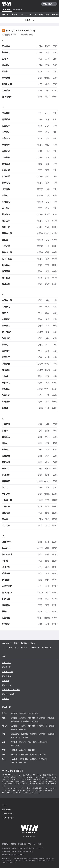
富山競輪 (51, 734)
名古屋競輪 (15, 734)
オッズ (29, 14)
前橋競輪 (23, 718)
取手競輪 (32, 718)
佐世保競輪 (43, 759)
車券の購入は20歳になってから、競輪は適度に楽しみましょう (23, 848)
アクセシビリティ (8, 814)
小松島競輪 (24, 754)
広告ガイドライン (8, 818)
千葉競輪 (23, 726)
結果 (47, 14)
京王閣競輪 (25, 721)
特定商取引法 (22, 844)
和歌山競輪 (43, 742)
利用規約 (13, 844)
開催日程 (5, 14)
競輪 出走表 (6, 676)
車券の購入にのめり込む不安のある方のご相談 (17, 851)
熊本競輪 (23, 762)
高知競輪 (33, 754)
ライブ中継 (38, 14)
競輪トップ (6, 663)
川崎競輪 (32, 726)
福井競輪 (14, 742)
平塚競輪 (40, 726)
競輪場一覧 (6, 667)
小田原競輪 (50, 726)
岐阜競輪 (24, 734)
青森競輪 (23, 713)
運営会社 (5, 844)
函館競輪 (14, 713)
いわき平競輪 (33, 713)
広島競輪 (23, 750)
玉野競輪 (14, 750)
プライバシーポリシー (36, 844)
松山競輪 (42, 754)
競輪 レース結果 (8, 694)
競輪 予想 (6, 681)
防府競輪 (32, 750)
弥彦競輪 (14, 718)
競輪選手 (5, 699)
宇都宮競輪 (41, 718)
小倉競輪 (14, 759)
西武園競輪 (15, 721)
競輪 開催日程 (7, 672)
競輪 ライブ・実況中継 (11, 690)
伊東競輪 (14, 729)
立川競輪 (35, 721)
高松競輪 (14, 754)
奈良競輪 (23, 742)
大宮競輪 (51, 718)
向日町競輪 (32, 742)
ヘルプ (4, 805)
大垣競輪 (33, 734)
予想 (21, 14)
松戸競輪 (14, 726)
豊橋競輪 (42, 734)
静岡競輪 (23, 729)
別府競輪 (14, 762)
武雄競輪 (33, 759)
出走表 (14, 14)
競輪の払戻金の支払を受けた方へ (13, 855)
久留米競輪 (24, 759)
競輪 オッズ (6, 685)
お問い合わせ (6, 810)
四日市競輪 (24, 737)
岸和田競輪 (15, 745)
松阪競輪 (14, 737)
